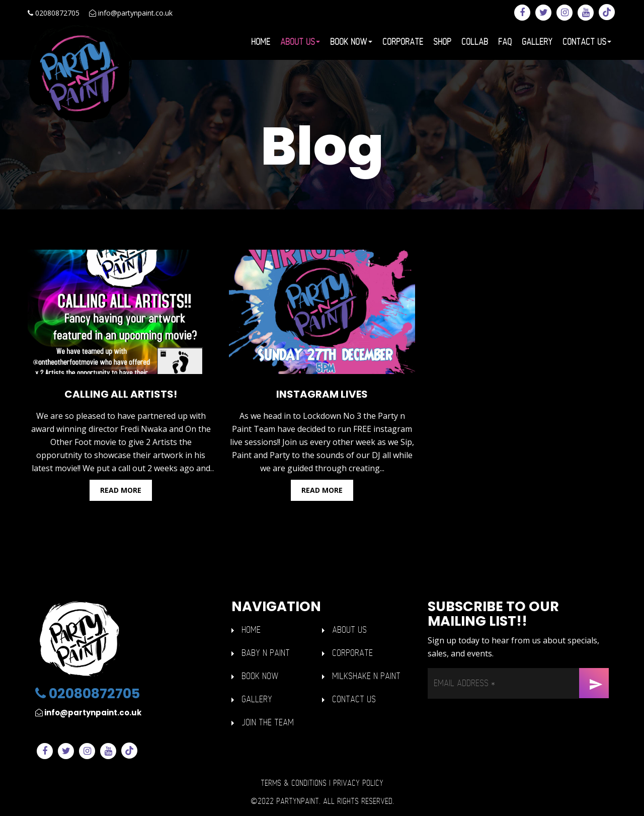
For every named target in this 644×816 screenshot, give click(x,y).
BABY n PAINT (266, 653)
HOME (251, 630)
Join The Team (268, 723)
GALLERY (257, 699)
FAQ (505, 42)
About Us (300, 42)
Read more (121, 490)
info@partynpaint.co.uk (131, 13)
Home (261, 42)
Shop (442, 42)
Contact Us (587, 42)
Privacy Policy (358, 783)
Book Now (351, 42)
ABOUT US (349, 630)
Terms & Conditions (294, 783)
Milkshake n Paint (366, 676)
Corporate (403, 42)
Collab (475, 42)
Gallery (537, 42)
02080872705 (54, 13)
